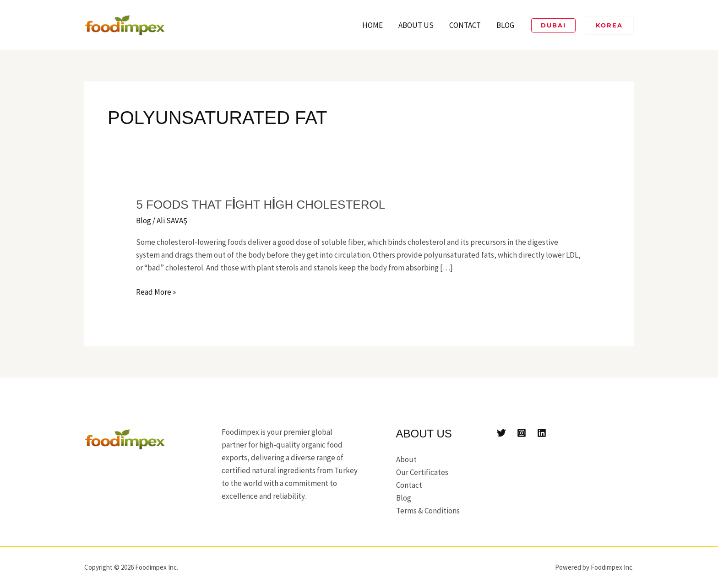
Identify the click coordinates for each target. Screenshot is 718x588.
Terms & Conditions (428, 511)
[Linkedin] (542, 433)
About (406, 459)
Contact (465, 25)
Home (373, 25)
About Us (416, 25)
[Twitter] (501, 433)
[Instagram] (522, 433)
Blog (505, 25)
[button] (553, 25)
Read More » (156, 291)
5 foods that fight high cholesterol (261, 205)
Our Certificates (422, 472)
